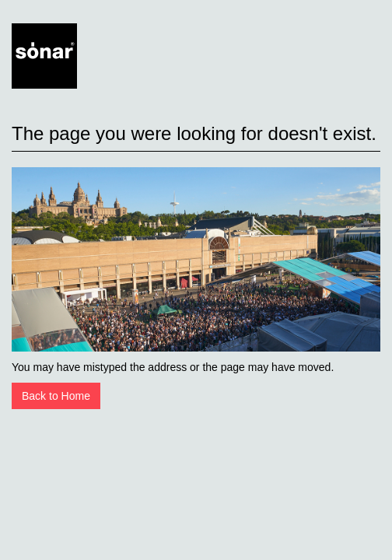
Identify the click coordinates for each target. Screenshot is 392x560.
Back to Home (56, 396)
